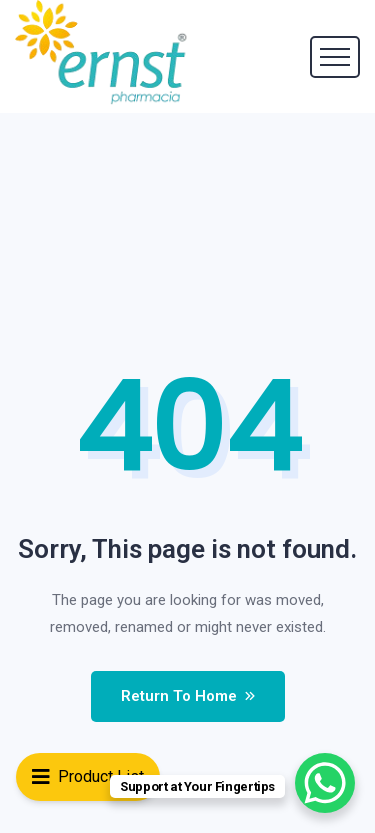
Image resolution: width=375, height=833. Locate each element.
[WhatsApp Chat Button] (325, 783)
